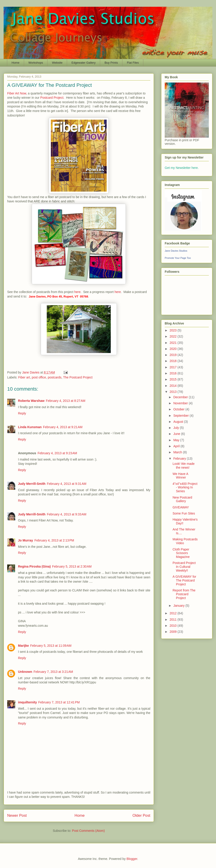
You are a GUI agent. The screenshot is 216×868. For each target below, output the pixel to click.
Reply (22, 413)
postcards (55, 377)
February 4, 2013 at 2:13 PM (54, 540)
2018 (174, 361)
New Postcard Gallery (182, 499)
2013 (174, 392)
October (179, 409)
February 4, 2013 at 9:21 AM (63, 427)
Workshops (36, 63)
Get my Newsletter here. (182, 168)
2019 (174, 355)
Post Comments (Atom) (88, 831)
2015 (174, 379)
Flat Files (133, 63)
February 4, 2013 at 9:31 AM (67, 484)
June (177, 434)
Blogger (132, 859)
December (181, 397)
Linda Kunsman (30, 427)
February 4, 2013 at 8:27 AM (66, 401)
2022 (174, 336)
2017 (174, 367)
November (181, 403)
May (177, 440)
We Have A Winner (180, 476)
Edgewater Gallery (84, 63)
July (177, 428)
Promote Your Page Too (178, 258)
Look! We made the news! (184, 466)
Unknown (25, 672)
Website (57, 63)
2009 (174, 632)
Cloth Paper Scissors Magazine (181, 553)
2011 (174, 620)
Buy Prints (111, 63)
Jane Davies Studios (176, 251)
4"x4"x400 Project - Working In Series (185, 488)
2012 (174, 613)
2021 (174, 343)
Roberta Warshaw (31, 401)
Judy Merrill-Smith (32, 484)
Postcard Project (52, 98)
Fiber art (24, 377)
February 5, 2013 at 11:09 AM (51, 646)
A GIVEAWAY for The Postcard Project (184, 580)
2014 (174, 386)
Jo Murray (26, 540)
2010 (174, 626)
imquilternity (27, 702)
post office (39, 377)
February (180, 459)
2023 (174, 330)
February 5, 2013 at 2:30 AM (72, 566)
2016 (174, 373)
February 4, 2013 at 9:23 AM (57, 453)
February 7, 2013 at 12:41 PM (59, 702)
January (179, 606)
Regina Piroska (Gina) (34, 566)
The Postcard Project (78, 377)
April (177, 446)
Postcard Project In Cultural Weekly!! (184, 567)
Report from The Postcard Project (184, 594)
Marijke (23, 646)
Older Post (141, 815)
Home (16, 63)
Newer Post (17, 815)
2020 (174, 349)
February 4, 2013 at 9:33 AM (67, 514)
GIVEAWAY (181, 507)
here (77, 292)
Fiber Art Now (17, 93)
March (178, 452)
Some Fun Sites (184, 513)
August (179, 422)
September (181, 416)
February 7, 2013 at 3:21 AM (53, 672)
